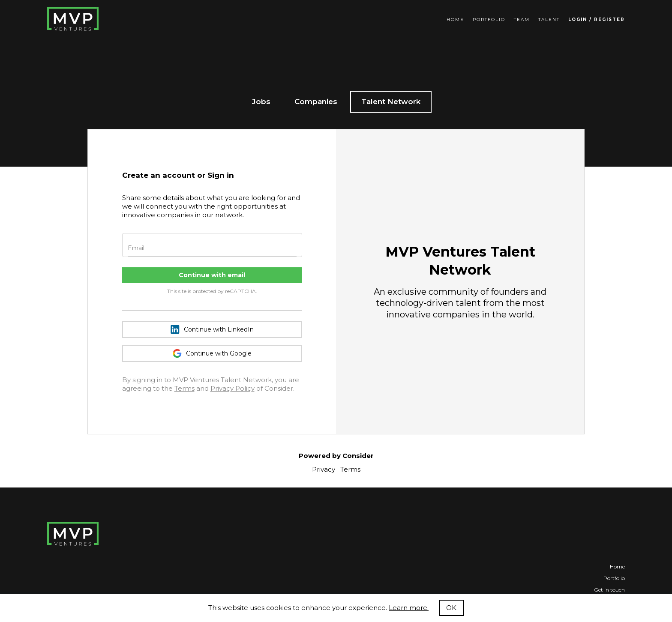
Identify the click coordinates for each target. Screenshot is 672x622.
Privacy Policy (232, 388)
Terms (184, 388)
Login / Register (597, 19)
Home (455, 19)
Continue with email (212, 275)
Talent (549, 19)
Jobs (261, 102)
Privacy (324, 469)
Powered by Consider (336, 456)
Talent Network (391, 102)
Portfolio (489, 19)
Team (522, 19)
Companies (316, 102)
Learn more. (409, 608)
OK (451, 608)
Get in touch (609, 590)
